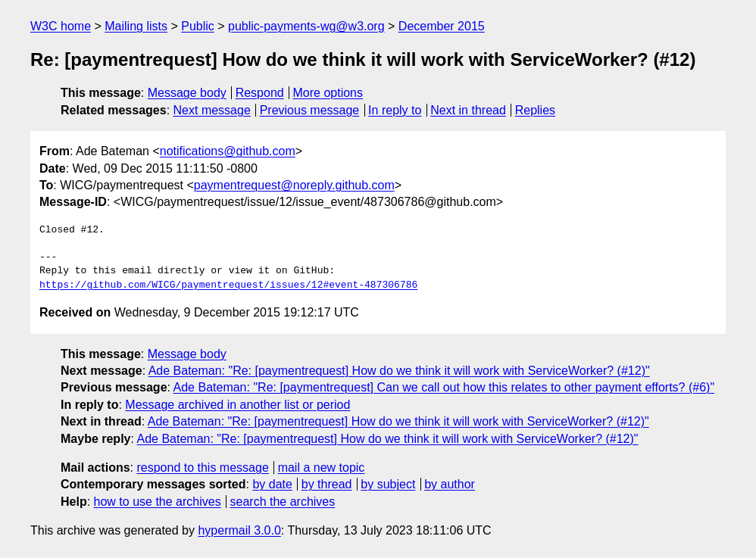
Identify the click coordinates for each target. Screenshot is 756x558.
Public (198, 26)
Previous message (310, 110)
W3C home (61, 26)
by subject (388, 484)
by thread (327, 484)
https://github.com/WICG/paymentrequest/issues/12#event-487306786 (228, 285)
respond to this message (202, 468)
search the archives (283, 502)
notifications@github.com (228, 151)
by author (450, 484)
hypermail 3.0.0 (239, 530)
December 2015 (442, 26)
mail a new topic (322, 468)
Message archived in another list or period (237, 405)
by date (272, 484)
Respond (260, 93)
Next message (212, 110)
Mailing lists (136, 26)
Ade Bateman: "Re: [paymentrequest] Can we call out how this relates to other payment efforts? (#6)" (444, 387)
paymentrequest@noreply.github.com (294, 185)
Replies (535, 110)
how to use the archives (158, 502)
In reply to (395, 110)
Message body (187, 93)
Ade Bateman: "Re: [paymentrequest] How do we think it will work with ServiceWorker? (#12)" (399, 371)
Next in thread (468, 110)
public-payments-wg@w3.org (306, 26)
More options (328, 93)
